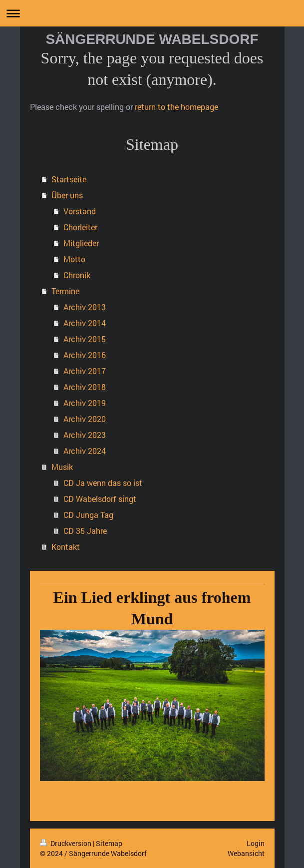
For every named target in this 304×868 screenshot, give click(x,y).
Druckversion (66, 843)
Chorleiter (80, 227)
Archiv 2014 (85, 323)
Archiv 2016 (85, 355)
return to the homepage (176, 107)
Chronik (77, 275)
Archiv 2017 (85, 371)
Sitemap (109, 843)
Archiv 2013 (85, 307)
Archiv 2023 (85, 435)
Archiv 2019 (85, 403)
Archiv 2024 (85, 451)
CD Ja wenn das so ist (103, 483)
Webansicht (246, 853)
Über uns (67, 195)
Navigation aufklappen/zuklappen (152, 13)
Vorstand (80, 211)
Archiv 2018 (85, 387)
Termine (65, 291)
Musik (62, 467)
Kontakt (66, 547)
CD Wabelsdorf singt (100, 499)
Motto (74, 259)
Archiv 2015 (85, 339)
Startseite (69, 179)
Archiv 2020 (85, 419)
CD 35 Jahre (85, 531)
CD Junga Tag (88, 515)
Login (256, 843)
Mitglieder (81, 243)
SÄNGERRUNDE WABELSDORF (152, 39)
